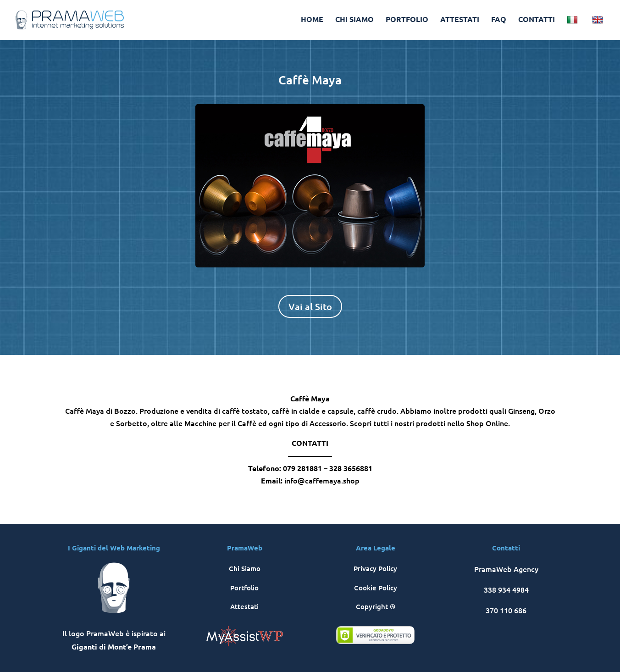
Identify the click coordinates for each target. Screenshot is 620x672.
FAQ (499, 20)
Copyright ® (376, 606)
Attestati (244, 606)
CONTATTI (537, 20)
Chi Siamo (245, 568)
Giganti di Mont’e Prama (114, 647)
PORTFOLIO (407, 20)
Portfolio (244, 588)
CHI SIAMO (354, 20)
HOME (312, 20)
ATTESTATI (460, 20)
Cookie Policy (376, 588)
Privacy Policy (375, 568)
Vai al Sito (310, 306)
